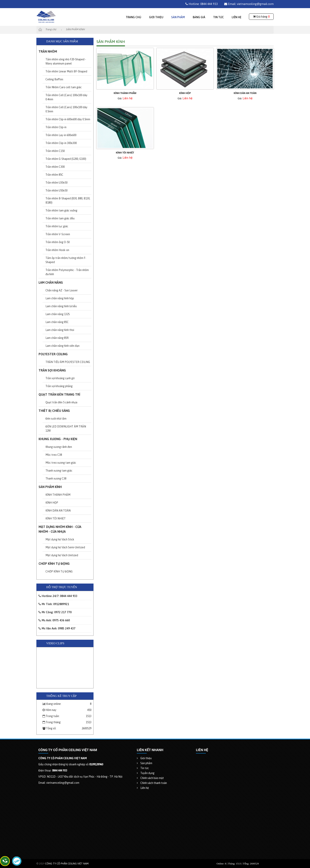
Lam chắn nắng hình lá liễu (61, 306)
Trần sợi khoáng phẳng (59, 386)
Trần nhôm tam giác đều (60, 218)
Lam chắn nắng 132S (58, 314)
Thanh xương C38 (56, 479)
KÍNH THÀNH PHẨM (58, 495)
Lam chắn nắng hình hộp (60, 298)
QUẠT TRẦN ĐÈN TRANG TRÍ (59, 394)
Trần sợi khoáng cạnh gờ (60, 378)
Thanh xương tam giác (59, 471)
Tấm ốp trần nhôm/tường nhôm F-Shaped (66, 260)
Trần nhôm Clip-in (56, 127)
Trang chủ (133, 17)
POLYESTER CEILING (53, 354)
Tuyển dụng (146, 773)
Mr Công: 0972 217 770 (55, 612)
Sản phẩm (178, 17)
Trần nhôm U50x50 (56, 190)
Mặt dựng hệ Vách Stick (60, 539)
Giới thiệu (156, 17)
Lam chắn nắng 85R (57, 338)
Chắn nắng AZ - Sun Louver (62, 290)
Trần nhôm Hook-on (57, 250)
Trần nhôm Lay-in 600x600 (61, 135)
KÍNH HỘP (52, 503)
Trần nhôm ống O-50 (58, 242)
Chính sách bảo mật (150, 778)
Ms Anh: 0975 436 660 (54, 620)
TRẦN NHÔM (48, 51)
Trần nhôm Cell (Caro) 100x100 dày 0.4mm (66, 97)
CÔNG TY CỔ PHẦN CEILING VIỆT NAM (67, 864)
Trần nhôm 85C (54, 175)
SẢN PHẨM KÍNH (50, 487)
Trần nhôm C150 (55, 151)
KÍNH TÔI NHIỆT (56, 518)
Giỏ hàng (261, 17)
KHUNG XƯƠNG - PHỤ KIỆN (58, 439)
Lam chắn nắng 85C (57, 322)
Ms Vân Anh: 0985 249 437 (57, 628)
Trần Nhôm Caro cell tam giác (64, 87)
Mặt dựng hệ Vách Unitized (62, 555)
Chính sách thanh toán (152, 783)
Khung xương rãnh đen (59, 447)
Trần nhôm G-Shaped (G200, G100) (66, 159)
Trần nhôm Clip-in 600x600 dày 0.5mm (68, 119)
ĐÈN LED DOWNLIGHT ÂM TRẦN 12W (66, 429)
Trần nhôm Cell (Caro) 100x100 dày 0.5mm (66, 109)
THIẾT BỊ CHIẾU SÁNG (54, 411)
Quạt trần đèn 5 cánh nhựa (61, 402)
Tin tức (218, 17)
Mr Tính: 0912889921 (54, 604)
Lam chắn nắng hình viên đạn (62, 346)
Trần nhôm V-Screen (58, 234)
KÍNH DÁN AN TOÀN (58, 511)
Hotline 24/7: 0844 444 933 (58, 596)
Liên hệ (237, 17)
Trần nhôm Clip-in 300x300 (61, 143)
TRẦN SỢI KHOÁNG (52, 370)
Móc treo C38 (54, 455)
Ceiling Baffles (54, 79)
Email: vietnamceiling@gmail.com (249, 4)
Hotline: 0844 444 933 (202, 4)
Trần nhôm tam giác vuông (61, 210)
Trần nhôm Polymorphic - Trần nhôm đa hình (67, 272)
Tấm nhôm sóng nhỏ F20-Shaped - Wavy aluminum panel (66, 61)
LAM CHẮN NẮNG (51, 282)
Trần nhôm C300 (55, 167)
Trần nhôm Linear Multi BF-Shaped (66, 71)
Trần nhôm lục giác (57, 226)
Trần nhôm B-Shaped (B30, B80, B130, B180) (68, 200)
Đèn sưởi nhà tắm (56, 419)
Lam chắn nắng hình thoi (60, 330)
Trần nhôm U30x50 (56, 183)
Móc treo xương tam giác (61, 463)
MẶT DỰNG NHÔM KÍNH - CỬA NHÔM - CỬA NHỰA (60, 529)
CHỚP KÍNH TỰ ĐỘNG (54, 564)
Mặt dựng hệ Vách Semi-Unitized (65, 547)
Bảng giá (199, 17)
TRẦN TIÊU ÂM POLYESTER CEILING (68, 362)
